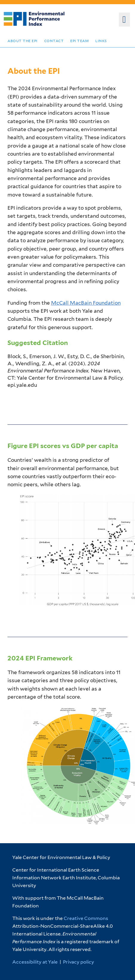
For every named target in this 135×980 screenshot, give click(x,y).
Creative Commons (86, 918)
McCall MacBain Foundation (86, 303)
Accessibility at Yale (35, 962)
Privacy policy (79, 962)
